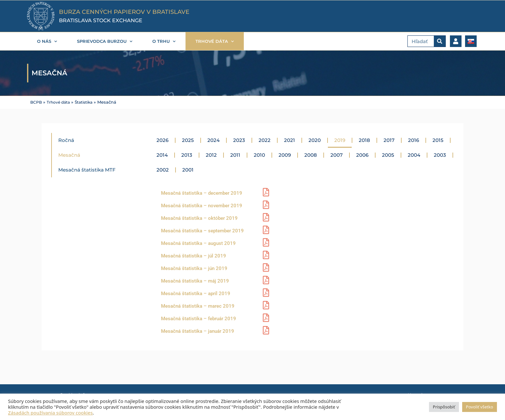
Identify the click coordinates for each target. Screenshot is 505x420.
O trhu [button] (164, 41)
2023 (239, 140)
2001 (188, 169)
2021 (290, 140)
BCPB (36, 102)
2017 (389, 140)
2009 (285, 155)
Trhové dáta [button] (215, 41)
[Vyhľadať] (440, 41)
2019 (340, 140)
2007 (337, 155)
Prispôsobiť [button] (444, 407)
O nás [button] (47, 41)
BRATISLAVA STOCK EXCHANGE (101, 20)
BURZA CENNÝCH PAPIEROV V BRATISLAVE (124, 12)
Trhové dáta (60, 102)
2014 (162, 155)
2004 (414, 155)
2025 (188, 140)
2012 (211, 155)
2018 (364, 140)
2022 (265, 140)
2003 (440, 155)
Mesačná (69, 155)
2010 (259, 155)
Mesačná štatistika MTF (87, 169)
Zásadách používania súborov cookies (50, 413)
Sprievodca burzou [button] (105, 41)
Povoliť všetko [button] (480, 407)
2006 (362, 155)
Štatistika (88, 102)
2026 (162, 140)
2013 (187, 155)
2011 (235, 155)
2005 (388, 155)
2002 (163, 169)
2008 (311, 155)
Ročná (66, 140)
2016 (414, 140)
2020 (315, 140)
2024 (214, 140)
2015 (438, 140)
